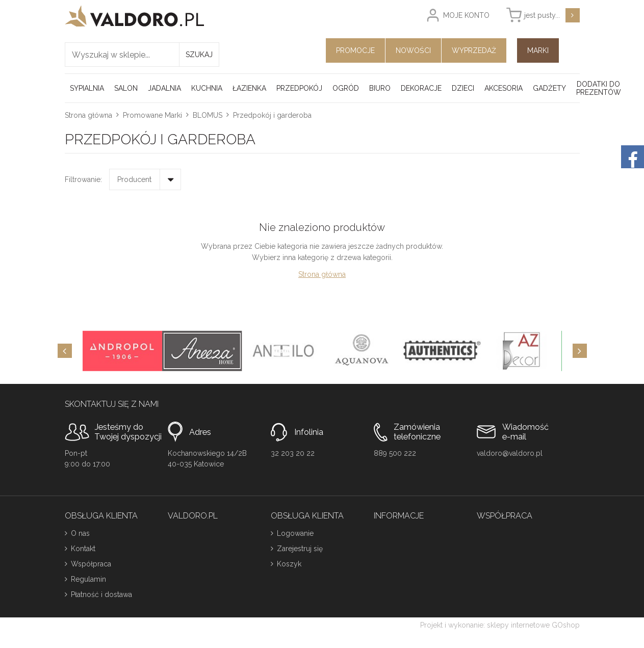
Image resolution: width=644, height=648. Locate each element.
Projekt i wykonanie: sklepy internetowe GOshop (500, 625)
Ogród (346, 88)
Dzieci (463, 88)
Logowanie (295, 533)
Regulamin (88, 579)
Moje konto (466, 15)
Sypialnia (87, 88)
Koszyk (289, 564)
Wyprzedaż (474, 50)
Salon (126, 88)
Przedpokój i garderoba (272, 115)
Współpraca (91, 564)
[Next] (580, 351)
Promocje (355, 50)
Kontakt (83, 549)
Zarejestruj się (300, 549)
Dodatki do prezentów (599, 88)
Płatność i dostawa (101, 594)
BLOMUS (208, 115)
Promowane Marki (152, 115)
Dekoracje (421, 88)
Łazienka (249, 88)
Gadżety (549, 88)
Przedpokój (299, 88)
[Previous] (65, 351)
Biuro (380, 88)
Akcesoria (504, 88)
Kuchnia (207, 88)
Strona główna (88, 115)
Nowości (413, 50)
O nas (80, 533)
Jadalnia (164, 88)
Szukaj (199, 55)
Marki (538, 50)
